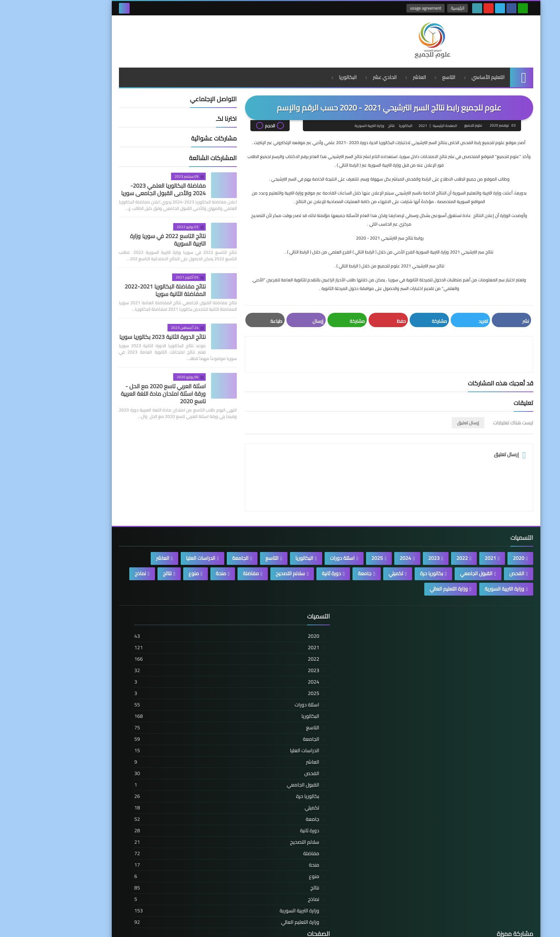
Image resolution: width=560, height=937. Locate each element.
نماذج (94, 561)
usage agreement (382, 8)
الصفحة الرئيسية (397, 124)
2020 (472, 546)
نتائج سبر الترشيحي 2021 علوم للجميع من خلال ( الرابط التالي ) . (343, 264)
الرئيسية (414, 8)
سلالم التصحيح (244, 561)
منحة (175, 561)
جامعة (319, 561)
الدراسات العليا (155, 546)
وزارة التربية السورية (321, 124)
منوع (148, 561)
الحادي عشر (339, 75)
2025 (331, 546)
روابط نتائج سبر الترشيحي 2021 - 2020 (343, 236)
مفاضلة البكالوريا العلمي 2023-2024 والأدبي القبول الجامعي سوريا (117, 187)
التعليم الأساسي (442, 75)
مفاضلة (205, 561)
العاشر (373, 75)
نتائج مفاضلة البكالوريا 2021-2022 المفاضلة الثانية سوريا (119, 288)
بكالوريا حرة (386, 561)
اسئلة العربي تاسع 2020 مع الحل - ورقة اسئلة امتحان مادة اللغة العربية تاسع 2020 (117, 391)
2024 (359, 546)
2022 (416, 546)
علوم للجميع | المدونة (408, 930)
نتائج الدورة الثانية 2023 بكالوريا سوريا (116, 335)
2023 (388, 546)
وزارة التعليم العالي (403, 576)
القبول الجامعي (430, 561)
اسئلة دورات (296, 546)
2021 (374, 124)
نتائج (343, 124)
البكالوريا (302, 75)
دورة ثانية (285, 561)
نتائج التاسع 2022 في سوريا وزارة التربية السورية (122, 238)
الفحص (471, 561)
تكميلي (350, 561)
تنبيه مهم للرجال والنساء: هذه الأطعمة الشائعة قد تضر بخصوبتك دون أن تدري (231, 688)
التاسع (403, 75)
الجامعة (194, 546)
